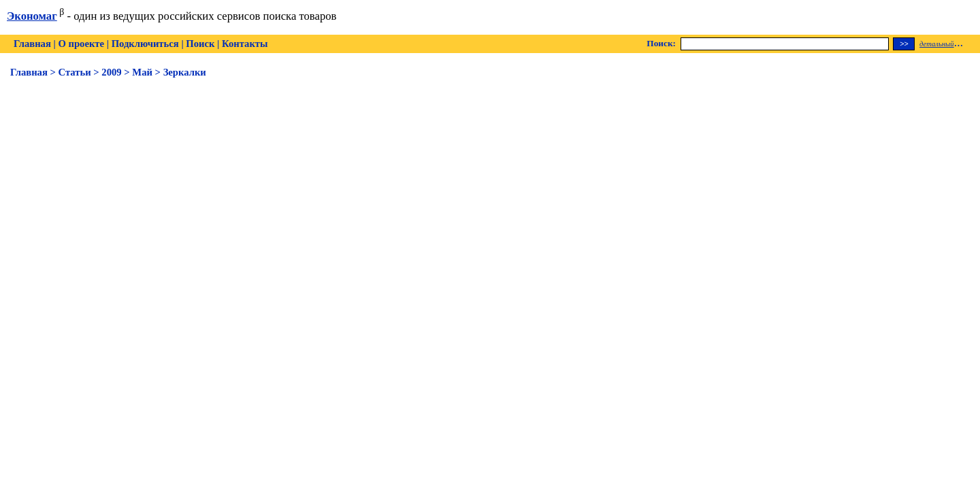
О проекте (81, 44)
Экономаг (32, 16)
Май (142, 72)
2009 (111, 72)
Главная (32, 44)
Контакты (245, 44)
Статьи (75, 72)
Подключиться (145, 44)
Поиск (200, 44)
